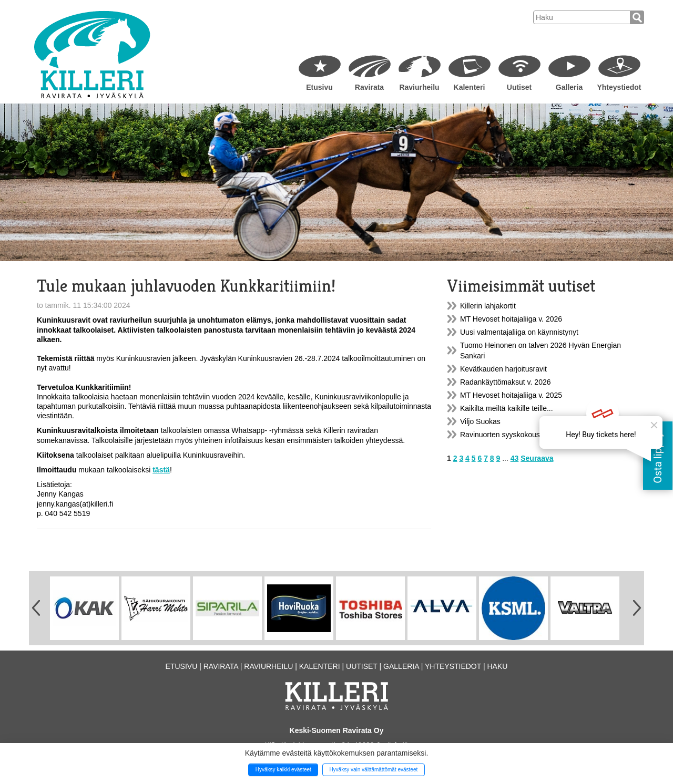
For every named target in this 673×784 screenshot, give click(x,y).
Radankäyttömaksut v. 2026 (506, 382)
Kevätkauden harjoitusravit (503, 369)
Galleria (569, 87)
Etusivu (319, 87)
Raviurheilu (419, 87)
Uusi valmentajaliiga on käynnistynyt (519, 332)
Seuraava (537, 458)
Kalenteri (470, 87)
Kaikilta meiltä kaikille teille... (507, 408)
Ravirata (369, 87)
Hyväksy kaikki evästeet (283, 770)
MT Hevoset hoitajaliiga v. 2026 (511, 319)
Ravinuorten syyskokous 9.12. (509, 435)
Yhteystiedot (619, 87)
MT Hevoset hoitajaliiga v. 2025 (511, 395)
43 (515, 458)
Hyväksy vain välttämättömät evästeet (373, 770)
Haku (497, 666)
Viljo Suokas (480, 421)
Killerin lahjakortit (488, 306)
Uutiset (519, 87)
